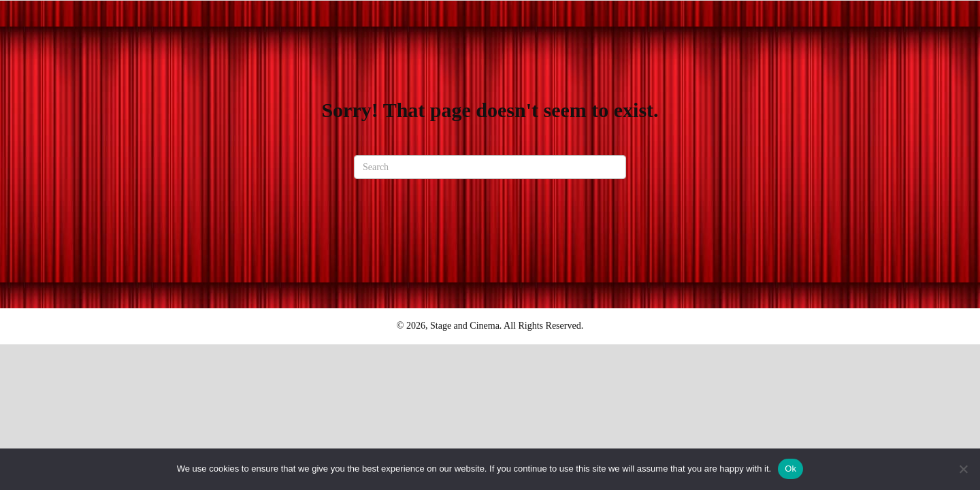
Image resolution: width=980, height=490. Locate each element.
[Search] (490, 167)
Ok (790, 469)
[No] (963, 469)
